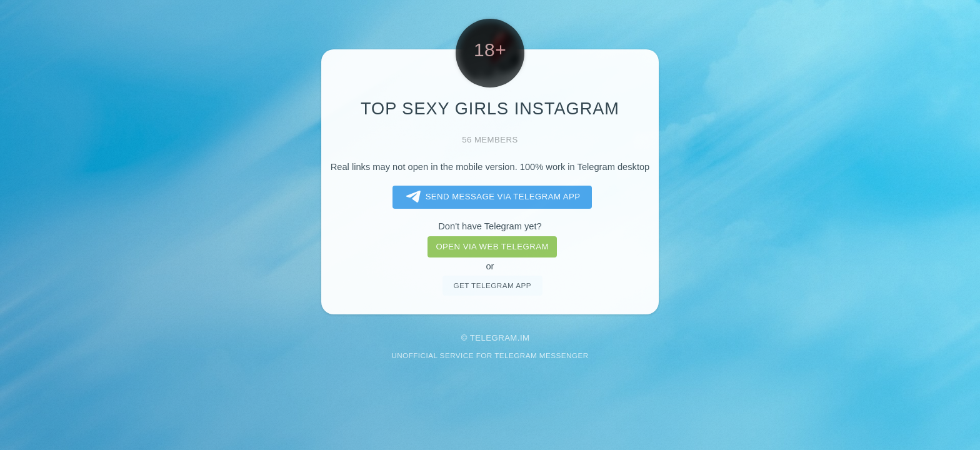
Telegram (494, 338)
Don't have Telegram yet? (490, 226)
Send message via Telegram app (491, 197)
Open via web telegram (492, 247)
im (525, 338)
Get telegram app (492, 285)
